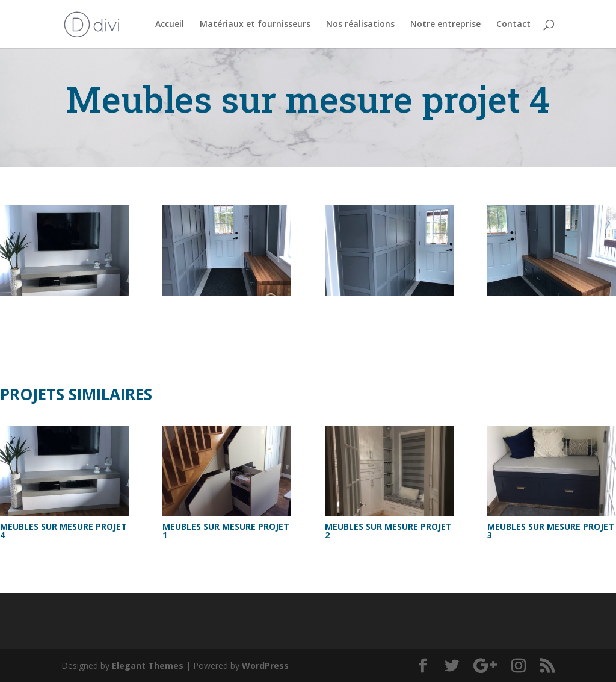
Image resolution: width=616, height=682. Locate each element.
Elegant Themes (148, 665)
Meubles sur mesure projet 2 (388, 531)
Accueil (170, 25)
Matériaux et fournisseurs (255, 25)
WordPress (265, 665)
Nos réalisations (360, 25)
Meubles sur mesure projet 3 (551, 531)
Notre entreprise (445, 25)
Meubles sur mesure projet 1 (226, 531)
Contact (513, 25)
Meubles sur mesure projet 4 (63, 531)
